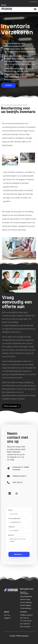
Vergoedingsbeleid (26, 596)
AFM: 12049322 (25, 627)
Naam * (11, 510)
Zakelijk (3, 5)
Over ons (7, 615)
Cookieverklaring (25, 608)
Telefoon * (12, 527)
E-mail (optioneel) (14, 518)
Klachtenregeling (25, 605)
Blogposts (7, 618)
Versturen (19, 554)
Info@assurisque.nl (26, 615)
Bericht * (11, 535)
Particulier (34, 2)
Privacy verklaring (26, 602)
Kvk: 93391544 (25, 624)
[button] (35, 9)
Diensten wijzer (25, 599)
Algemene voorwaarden (24, 593)
